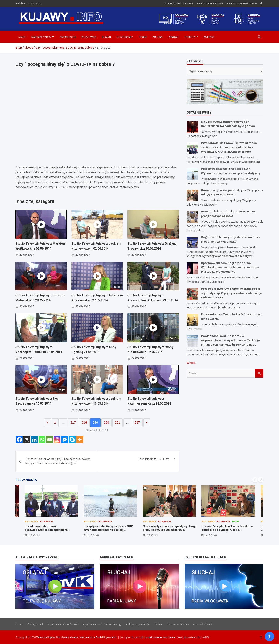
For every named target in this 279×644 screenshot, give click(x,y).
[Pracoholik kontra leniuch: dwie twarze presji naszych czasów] (192, 217)
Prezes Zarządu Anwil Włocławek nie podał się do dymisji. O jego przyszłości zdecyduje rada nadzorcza (232, 293)
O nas (19, 624)
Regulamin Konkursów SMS (63, 624)
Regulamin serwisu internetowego (102, 624)
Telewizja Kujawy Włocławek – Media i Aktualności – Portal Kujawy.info (76, 637)
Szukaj (259, 373)
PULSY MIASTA (26, 480)
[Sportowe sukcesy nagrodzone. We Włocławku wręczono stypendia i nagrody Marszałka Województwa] (192, 268)
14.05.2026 (211, 535)
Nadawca (159, 624)
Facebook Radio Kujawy (210, 3)
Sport (143, 37)
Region (106, 37)
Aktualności (68, 37)
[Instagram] (57, 440)
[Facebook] (19, 440)
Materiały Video (41, 37)
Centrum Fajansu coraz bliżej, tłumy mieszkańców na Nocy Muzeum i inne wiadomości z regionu (58, 461)
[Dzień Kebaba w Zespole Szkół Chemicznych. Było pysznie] (192, 320)
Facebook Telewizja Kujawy (178, 3)
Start (22, 37)
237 (137, 423)
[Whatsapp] (42, 440)
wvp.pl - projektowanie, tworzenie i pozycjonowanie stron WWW (172, 637)
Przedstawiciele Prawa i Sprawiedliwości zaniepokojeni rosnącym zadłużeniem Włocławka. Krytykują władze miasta (229, 147)
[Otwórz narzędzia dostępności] (270, 636)
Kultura (158, 37)
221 (118, 423)
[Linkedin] (34, 440)
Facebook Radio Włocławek (242, 3)
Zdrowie (174, 37)
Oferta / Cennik (35, 624)
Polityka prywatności (138, 624)
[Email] (50, 440)
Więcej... (192, 363)
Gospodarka (125, 37)
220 (106, 423)
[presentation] (255, 480)
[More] (80, 440)
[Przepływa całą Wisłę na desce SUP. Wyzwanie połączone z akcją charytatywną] (192, 174)
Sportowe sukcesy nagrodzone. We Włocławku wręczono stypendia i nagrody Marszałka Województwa (230, 267)
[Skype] (72, 440)
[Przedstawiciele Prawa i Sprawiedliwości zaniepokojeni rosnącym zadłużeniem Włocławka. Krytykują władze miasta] (192, 148)
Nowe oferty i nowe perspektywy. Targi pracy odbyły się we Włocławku (169, 528)
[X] (27, 440)
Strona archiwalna (179, 624)
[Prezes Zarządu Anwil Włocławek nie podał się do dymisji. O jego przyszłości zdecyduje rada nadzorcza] (192, 294)
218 (84, 423)
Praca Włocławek (203, 624)
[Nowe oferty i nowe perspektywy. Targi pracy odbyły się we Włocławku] (192, 196)
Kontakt (209, 37)
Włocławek (89, 37)
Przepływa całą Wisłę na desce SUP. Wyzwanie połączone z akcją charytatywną (108, 530)
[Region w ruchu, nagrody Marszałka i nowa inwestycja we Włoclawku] (192, 243)
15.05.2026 (34, 535)
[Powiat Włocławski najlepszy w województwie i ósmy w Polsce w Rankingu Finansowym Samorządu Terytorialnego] (192, 341)
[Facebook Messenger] (65, 440)
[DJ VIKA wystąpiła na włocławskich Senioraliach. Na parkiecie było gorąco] (192, 127)
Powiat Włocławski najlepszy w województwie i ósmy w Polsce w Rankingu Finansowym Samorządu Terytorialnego (231, 340)
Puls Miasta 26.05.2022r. (154, 459)
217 (73, 423)
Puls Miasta (46, 521)
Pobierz (190, 37)
